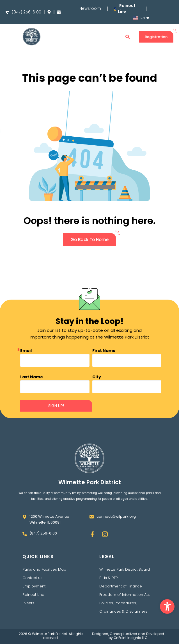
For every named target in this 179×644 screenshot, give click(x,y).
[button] (167, 606)
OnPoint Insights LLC (131, 638)
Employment (34, 586)
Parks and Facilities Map (44, 569)
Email (26, 351)
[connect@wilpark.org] (92, 517)
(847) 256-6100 (27, 12)
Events (28, 603)
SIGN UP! (56, 406)
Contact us (32, 578)
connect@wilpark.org (116, 516)
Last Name (32, 377)
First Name (104, 351)
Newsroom (90, 9)
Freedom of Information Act (125, 595)
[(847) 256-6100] (7, 12)
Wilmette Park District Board (125, 569)
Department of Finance (121, 586)
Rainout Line (33, 595)
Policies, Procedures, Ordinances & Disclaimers (123, 607)
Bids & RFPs (109, 578)
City (97, 377)
